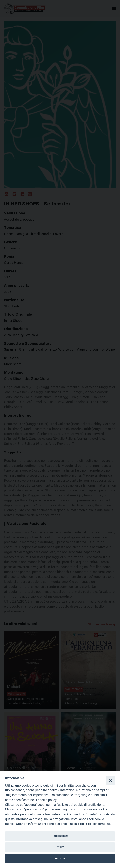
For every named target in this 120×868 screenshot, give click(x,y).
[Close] (110, 780)
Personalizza (60, 836)
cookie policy (87, 824)
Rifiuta (60, 847)
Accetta (60, 858)
